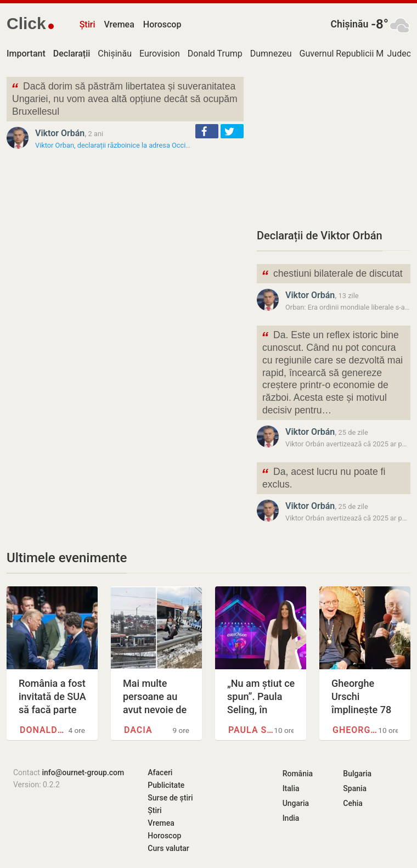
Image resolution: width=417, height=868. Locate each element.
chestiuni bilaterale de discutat (332, 275)
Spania (355, 788)
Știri (88, 24)
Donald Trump (215, 54)
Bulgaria (357, 774)
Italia (291, 788)
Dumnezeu (271, 54)
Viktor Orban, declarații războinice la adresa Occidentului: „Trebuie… (140, 145)
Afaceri (160, 772)
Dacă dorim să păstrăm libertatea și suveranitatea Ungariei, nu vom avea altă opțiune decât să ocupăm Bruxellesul (124, 98)
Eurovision (160, 54)
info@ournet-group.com (83, 772)
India (291, 818)
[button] (207, 131)
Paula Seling (251, 730)
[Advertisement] (334, 145)
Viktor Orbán (60, 133)
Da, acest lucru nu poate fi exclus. (323, 477)
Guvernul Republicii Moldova (355, 54)
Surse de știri (170, 798)
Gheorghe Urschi (355, 730)
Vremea (119, 24)
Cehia (353, 803)
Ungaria (296, 803)
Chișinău (350, 24)
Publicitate (166, 785)
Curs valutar (168, 848)
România (298, 774)
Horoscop (162, 24)
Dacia (138, 730)
